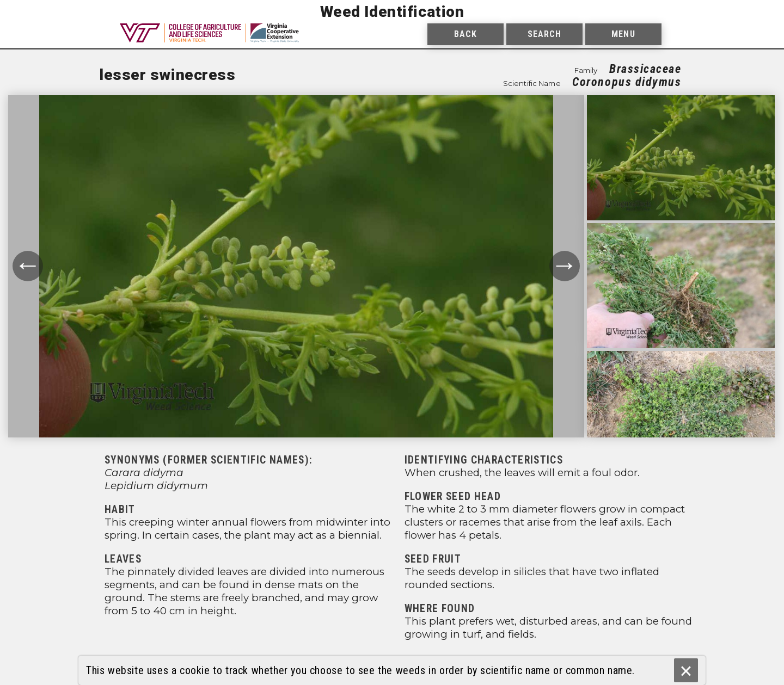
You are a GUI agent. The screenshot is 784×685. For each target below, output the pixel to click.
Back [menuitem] (465, 34)
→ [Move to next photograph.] (565, 266)
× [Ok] (686, 671)
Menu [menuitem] (623, 34)
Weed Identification (392, 12)
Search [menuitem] (545, 34)
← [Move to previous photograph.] (28, 266)
